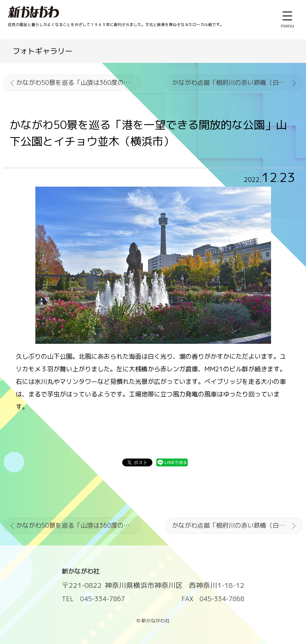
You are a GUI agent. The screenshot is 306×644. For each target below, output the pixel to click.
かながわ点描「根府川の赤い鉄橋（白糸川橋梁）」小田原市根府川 (237, 83)
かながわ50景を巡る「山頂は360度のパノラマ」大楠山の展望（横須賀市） (78, 83)
